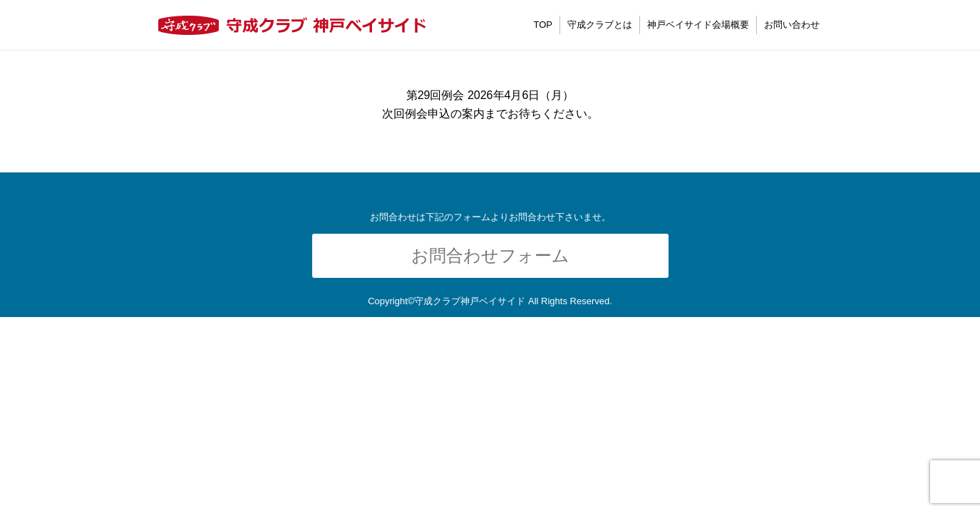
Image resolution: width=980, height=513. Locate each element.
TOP (543, 25)
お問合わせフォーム (490, 255)
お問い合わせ (792, 25)
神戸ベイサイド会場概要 (698, 25)
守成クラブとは (600, 25)
